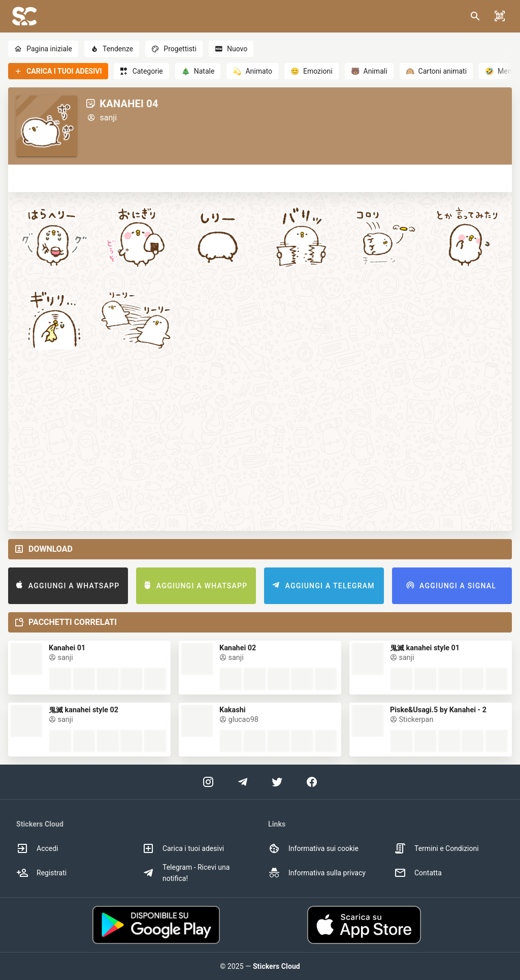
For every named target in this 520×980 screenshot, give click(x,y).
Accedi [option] (37, 848)
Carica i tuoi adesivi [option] (183, 848)
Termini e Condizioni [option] (436, 848)
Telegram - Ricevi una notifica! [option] (186, 873)
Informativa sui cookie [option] (313, 848)
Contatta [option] (418, 873)
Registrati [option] (41, 873)
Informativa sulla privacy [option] (317, 873)
